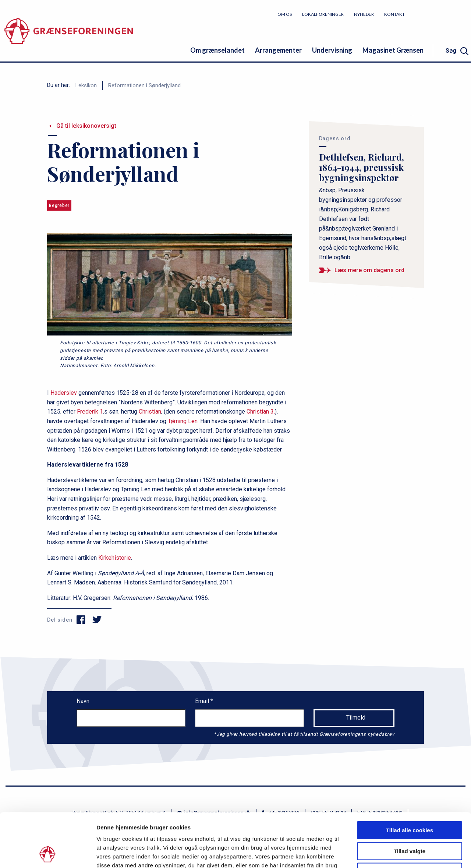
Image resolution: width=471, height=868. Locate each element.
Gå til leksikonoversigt (86, 126)
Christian (150, 412)
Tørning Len (183, 421)
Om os (285, 14)
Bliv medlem (443, 14)
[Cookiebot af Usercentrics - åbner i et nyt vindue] (48, 854)
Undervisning (332, 50)
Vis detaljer (383, 853)
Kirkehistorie (115, 558)
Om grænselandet (217, 50)
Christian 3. (261, 412)
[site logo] (69, 35)
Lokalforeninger (323, 14)
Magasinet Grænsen (393, 50)
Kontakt (394, 14)
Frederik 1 (90, 412)
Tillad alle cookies (410, 779)
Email (203, 701)
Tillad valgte (410, 800)
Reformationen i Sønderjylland (144, 85)
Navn (83, 701)
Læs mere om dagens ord (369, 270)
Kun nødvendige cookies (410, 821)
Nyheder (364, 14)
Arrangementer (278, 50)
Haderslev (64, 393)
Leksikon (86, 85)
